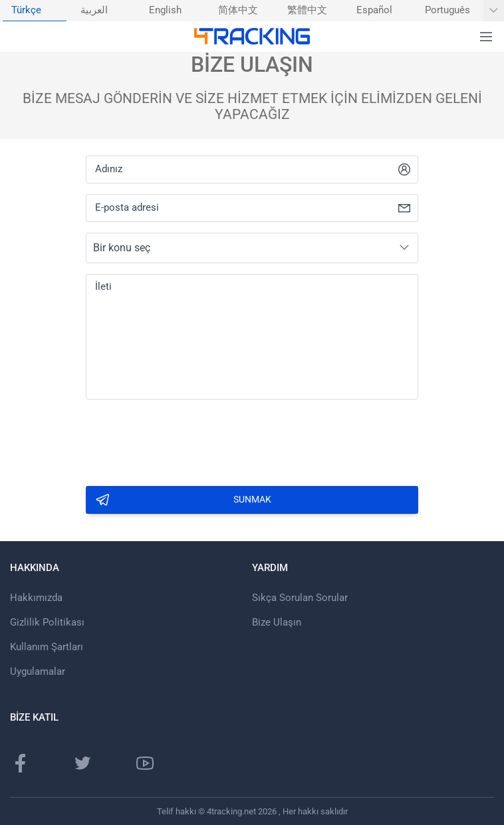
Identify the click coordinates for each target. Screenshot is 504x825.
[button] (486, 37)
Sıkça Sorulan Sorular (300, 598)
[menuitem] (35, 11)
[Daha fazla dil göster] (494, 11)
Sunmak (183, 500)
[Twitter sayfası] (82, 763)
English (165, 10)
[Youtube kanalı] (145, 763)
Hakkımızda (36, 598)
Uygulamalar (38, 671)
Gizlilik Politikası (47, 622)
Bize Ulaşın (277, 622)
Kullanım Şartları (47, 647)
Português (447, 10)
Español (374, 10)
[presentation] (187, 439)
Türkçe (26, 10)
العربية (94, 10)
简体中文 (238, 10)
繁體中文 (307, 10)
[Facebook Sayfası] (21, 763)
